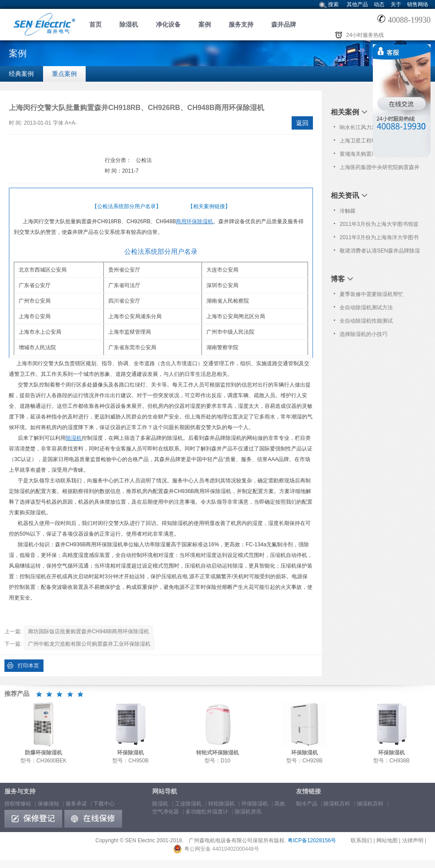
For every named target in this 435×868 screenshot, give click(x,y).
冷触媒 (348, 211)
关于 (396, 4)
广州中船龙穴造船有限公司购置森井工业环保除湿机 (89, 644)
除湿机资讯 (248, 812)
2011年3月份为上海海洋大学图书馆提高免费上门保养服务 (379, 239)
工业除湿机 (188, 804)
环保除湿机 (255, 804)
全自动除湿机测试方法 (366, 308)
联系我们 (361, 840)
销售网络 (418, 4)
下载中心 (104, 804)
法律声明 (413, 840)
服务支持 (241, 24)
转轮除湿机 (221, 804)
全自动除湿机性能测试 (366, 321)
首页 (95, 24)
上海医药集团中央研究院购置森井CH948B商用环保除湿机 (380, 169)
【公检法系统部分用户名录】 (127, 206)
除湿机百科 (337, 804)
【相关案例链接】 (209, 206)
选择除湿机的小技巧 (364, 334)
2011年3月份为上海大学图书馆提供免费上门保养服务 (379, 226)
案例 (205, 24)
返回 (302, 123)
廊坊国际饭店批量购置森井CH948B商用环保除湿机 (89, 631)
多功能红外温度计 (207, 812)
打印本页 (28, 666)
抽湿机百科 (370, 804)
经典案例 (21, 74)
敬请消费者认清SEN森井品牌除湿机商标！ (380, 253)
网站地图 (387, 840)
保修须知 (48, 804)
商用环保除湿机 (194, 221)
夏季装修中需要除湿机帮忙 (372, 294)
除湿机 (129, 24)
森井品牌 (284, 24)
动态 (379, 4)
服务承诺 (76, 804)
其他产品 (357, 4)
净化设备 (168, 24)
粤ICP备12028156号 (312, 840)
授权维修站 (18, 804)
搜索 (333, 4)
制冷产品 (307, 804)
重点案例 (64, 74)
